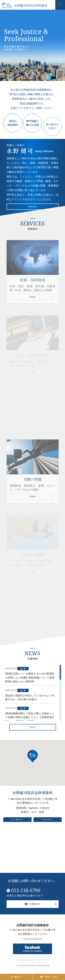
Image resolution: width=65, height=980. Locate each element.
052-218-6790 (32, 885)
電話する (16, 975)
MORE (32, 314)
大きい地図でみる (17, 855)
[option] (32, 45)
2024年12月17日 (30, 744)
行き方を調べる (47, 855)
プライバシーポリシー (23, 960)
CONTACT (32, 901)
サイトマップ (47, 960)
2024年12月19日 (30, 725)
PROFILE (33, 209)
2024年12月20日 (30, 705)
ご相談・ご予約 (49, 975)
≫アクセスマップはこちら (33, 938)
